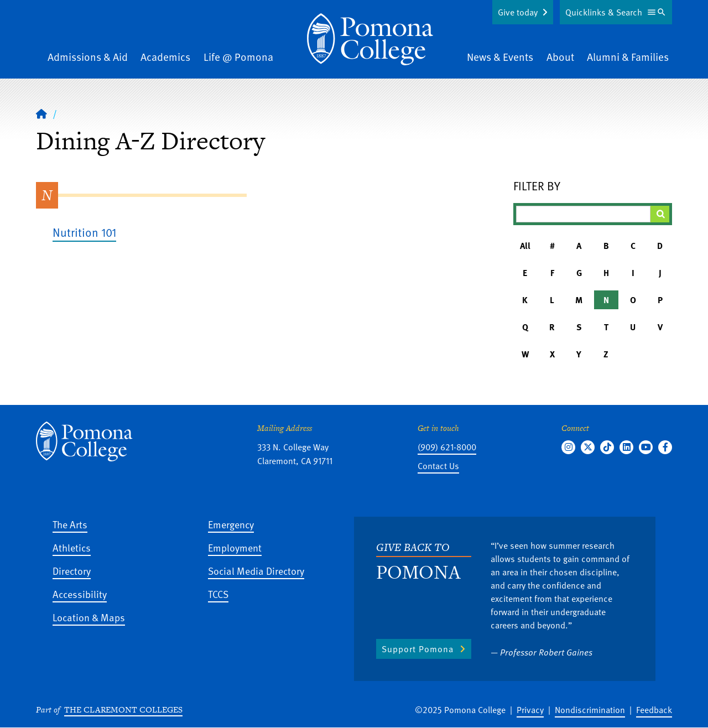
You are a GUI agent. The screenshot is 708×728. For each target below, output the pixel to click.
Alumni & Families (628, 57)
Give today (518, 12)
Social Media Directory (256, 571)
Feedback (654, 710)
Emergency (231, 524)
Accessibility (80, 594)
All (525, 246)
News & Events (500, 57)
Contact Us (438, 466)
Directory (72, 571)
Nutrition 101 (84, 232)
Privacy (530, 710)
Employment (235, 547)
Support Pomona (418, 649)
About (560, 57)
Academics (165, 57)
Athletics (72, 547)
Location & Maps (89, 617)
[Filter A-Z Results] (584, 214)
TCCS (218, 594)
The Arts (70, 524)
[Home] (41, 113)
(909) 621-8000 (447, 447)
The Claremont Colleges (123, 709)
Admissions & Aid (88, 57)
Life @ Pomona (238, 57)
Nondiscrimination (590, 710)
